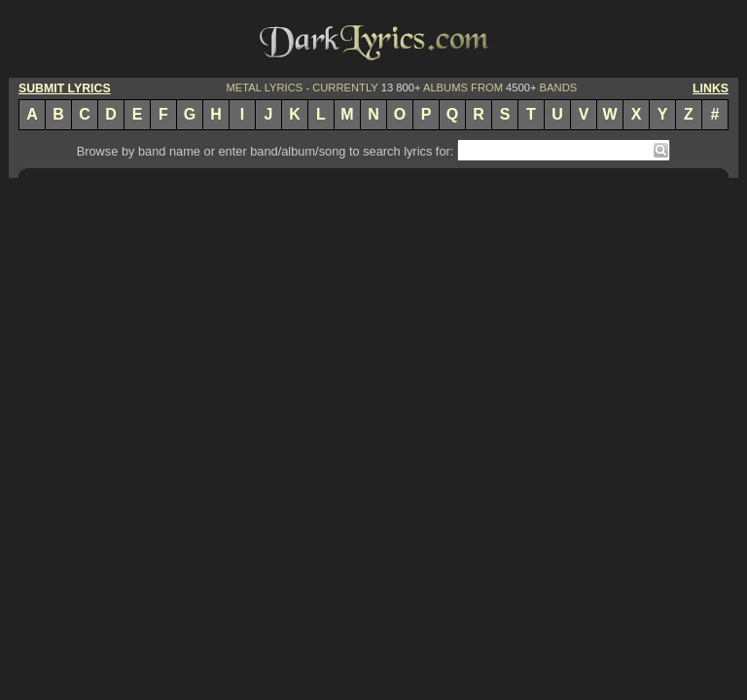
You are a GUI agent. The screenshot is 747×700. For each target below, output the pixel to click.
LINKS (711, 88)
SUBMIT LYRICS (65, 88)
